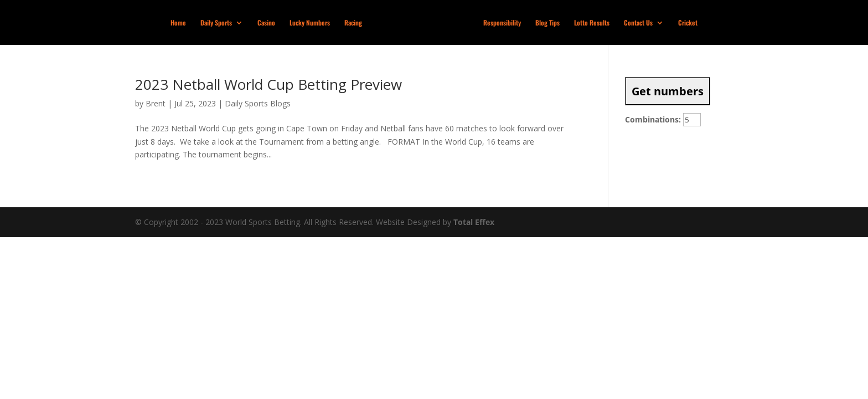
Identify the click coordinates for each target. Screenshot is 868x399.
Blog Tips (547, 23)
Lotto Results (592, 23)
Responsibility (502, 23)
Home (178, 23)
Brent (156, 103)
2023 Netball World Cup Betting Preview (268, 84)
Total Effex (474, 222)
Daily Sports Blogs (258, 103)
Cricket (688, 23)
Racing (353, 23)
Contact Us (638, 23)
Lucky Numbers (310, 23)
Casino (266, 23)
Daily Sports (216, 23)
